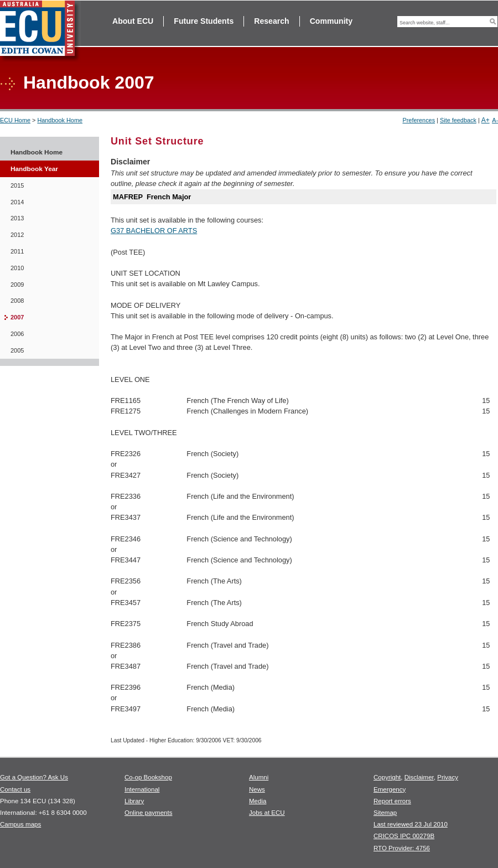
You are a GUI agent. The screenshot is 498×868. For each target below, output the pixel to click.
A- (495, 120)
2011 (17, 251)
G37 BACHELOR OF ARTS (154, 231)
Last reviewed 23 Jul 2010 (411, 824)
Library (134, 801)
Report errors (392, 801)
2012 (17, 235)
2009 (17, 285)
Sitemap (385, 813)
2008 (17, 301)
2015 (17, 185)
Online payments (148, 813)
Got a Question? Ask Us (34, 777)
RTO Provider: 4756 (402, 848)
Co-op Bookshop (148, 777)
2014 (17, 202)
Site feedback (458, 120)
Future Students (204, 21)
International (142, 789)
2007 (17, 317)
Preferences (419, 120)
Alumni (259, 777)
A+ (486, 120)
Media (258, 801)
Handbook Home (60, 120)
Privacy (448, 777)
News (257, 789)
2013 (17, 218)
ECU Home (15, 120)
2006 (17, 334)
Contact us (15, 789)
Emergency (390, 789)
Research (271, 21)
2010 (17, 268)
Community (331, 21)
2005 (17, 350)
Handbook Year (34, 169)
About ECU (133, 21)
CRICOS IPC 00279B (404, 836)
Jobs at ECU (267, 813)
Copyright (387, 777)
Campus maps (20, 824)
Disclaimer (419, 777)
